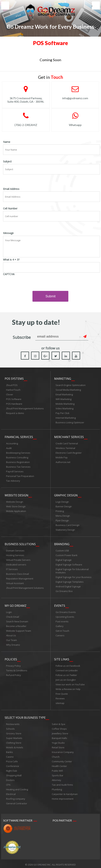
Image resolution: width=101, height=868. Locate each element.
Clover (10, 395)
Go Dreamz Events (66, 611)
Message (8, 233)
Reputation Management (20, 578)
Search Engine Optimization (71, 385)
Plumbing (57, 788)
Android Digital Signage (68, 586)
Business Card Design (68, 525)
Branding (62, 543)
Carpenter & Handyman (65, 792)
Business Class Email (17, 573)
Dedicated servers (16, 564)
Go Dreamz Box (64, 590)
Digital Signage (64, 559)
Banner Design (64, 506)
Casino (10, 755)
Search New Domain (17, 620)
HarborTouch (13, 390)
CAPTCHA (9, 274)
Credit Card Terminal (67, 443)
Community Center (62, 760)
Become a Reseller (16, 625)
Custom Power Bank (67, 555)
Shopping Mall (14, 774)
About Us (11, 634)
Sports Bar (58, 774)
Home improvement (63, 797)
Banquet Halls (59, 736)
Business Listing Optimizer (70, 423)
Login (9, 611)
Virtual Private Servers (18, 559)
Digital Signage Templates (70, 581)
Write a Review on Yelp (68, 688)
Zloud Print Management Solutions (25, 409)
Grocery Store (14, 732)
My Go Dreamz (16, 605)
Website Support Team (19, 630)
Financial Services (19, 437)
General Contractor (17, 802)
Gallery (60, 625)
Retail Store (58, 746)
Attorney (57, 778)
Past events (62, 620)
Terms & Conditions (17, 669)
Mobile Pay (62, 457)
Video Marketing (64, 409)
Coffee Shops (59, 727)
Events (60, 605)
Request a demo (15, 413)
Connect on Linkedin (67, 669)
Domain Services (15, 550)
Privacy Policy (13, 664)
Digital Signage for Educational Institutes (72, 570)
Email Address (11, 189)
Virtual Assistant (15, 582)
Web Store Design (16, 506)
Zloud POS (12, 385)
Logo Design (62, 501)
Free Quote (62, 692)
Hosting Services (15, 555)
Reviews (60, 697)
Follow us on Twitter (66, 674)
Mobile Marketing (65, 404)
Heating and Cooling (17, 788)
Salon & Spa (58, 722)
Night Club (12, 769)
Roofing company (16, 797)
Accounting (12, 443)
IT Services (12, 568)
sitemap (60, 702)
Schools (10, 727)
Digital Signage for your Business (74, 576)
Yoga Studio (58, 741)
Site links (62, 658)
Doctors (10, 778)
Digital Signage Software (69, 564)
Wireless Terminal (65, 448)
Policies (11, 658)
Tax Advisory (13, 481)
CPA (8, 783)
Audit (9, 448)
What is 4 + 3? (11, 260)
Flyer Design (62, 520)
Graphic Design (66, 495)
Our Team (11, 639)
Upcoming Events (65, 616)
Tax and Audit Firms (62, 783)
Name (7, 142)
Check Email (13, 616)
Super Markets (14, 736)
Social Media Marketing (68, 390)
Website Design (17, 495)
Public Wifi (57, 769)
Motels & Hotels (15, 746)
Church (56, 755)
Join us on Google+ (66, 678)
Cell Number (10, 209)
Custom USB (62, 550)
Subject (7, 162)
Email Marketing (64, 395)
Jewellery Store (60, 732)
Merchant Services (69, 437)
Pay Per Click (63, 413)
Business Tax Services (18, 467)
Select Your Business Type (25, 716)
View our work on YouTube (70, 683)
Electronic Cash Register (69, 453)
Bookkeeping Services (18, 453)
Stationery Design (65, 529)
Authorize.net (63, 462)
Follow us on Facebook (68, 664)
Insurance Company (63, 750)
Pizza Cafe (12, 760)
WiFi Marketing (64, 399)
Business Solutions (20, 543)
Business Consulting (17, 457)
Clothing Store (14, 741)
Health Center (59, 764)
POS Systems (14, 379)
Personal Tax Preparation (20, 476)
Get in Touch (62, 630)
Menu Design (63, 515)
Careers (60, 634)
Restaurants (13, 722)
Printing (60, 511)
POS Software (14, 399)
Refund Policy (14, 674)
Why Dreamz (13, 644)
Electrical (11, 792)
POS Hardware (14, 404)
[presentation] (30, 284)
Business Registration (18, 462)
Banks (10, 750)
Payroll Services (15, 471)
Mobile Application (16, 511)
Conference (13, 764)
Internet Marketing (66, 418)
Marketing (63, 379)
